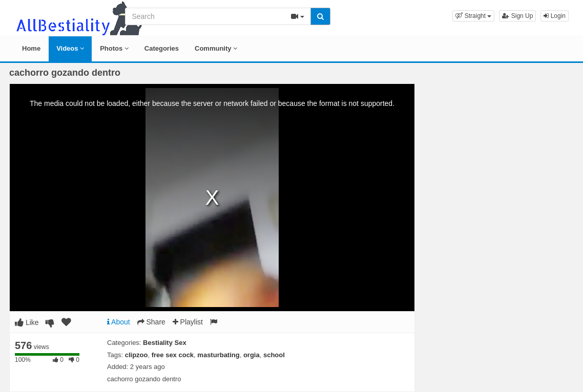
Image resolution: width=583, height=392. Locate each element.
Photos (114, 48)
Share (151, 322)
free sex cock (173, 355)
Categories (162, 48)
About (119, 322)
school (274, 355)
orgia (252, 355)
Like (27, 322)
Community (216, 48)
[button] (473, 16)
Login (555, 16)
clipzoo (137, 355)
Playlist (188, 322)
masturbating (218, 355)
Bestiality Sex (165, 343)
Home (31, 48)
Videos (70, 48)
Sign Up (517, 16)
